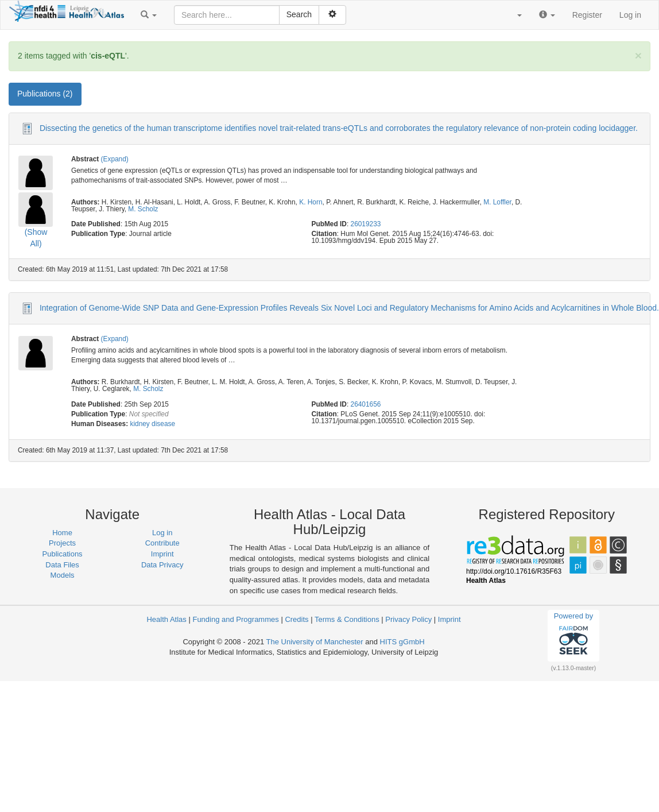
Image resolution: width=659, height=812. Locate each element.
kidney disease (152, 424)
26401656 (366, 404)
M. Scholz (143, 209)
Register (587, 15)
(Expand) (115, 159)
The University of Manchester (315, 642)
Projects (62, 543)
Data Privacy (162, 565)
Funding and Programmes (235, 619)
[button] (149, 15)
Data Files (62, 565)
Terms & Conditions (347, 619)
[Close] (638, 55)
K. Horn (311, 202)
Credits (296, 619)
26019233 (366, 224)
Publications (63, 554)
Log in (630, 15)
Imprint (162, 554)
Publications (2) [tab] (45, 94)
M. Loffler (497, 202)
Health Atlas (166, 619)
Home (62, 533)
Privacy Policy (408, 619)
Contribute (162, 543)
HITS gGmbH (402, 642)
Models (63, 575)
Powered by (574, 635)
